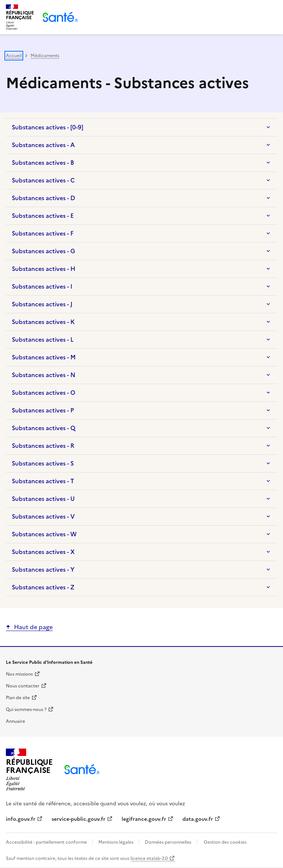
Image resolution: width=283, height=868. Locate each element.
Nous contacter (23, 686)
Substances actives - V (43, 516)
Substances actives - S (43, 463)
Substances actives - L (43, 339)
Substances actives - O (43, 393)
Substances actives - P (43, 410)
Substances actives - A (43, 145)
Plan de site (18, 698)
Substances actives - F (43, 233)
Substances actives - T (43, 481)
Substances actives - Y (43, 569)
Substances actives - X (43, 552)
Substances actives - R (43, 446)
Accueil (14, 56)
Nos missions (19, 674)
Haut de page (33, 627)
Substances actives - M (44, 357)
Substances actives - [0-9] (48, 127)
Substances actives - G (43, 251)
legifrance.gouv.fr (144, 819)
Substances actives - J (42, 304)
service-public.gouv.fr (78, 819)
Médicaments (45, 56)
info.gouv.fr (21, 819)
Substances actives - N (43, 375)
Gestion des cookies (225, 842)
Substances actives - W (44, 534)
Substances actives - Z (43, 587)
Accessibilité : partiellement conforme (47, 842)
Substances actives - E (43, 216)
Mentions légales (116, 842)
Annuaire (15, 721)
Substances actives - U (43, 499)
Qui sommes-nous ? (26, 710)
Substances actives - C (43, 180)
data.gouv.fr (198, 819)
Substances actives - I (42, 286)
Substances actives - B (43, 163)
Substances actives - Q (43, 428)
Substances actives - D (43, 198)
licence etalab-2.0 (149, 858)
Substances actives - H (43, 269)
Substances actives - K (43, 322)
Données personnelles (168, 842)
